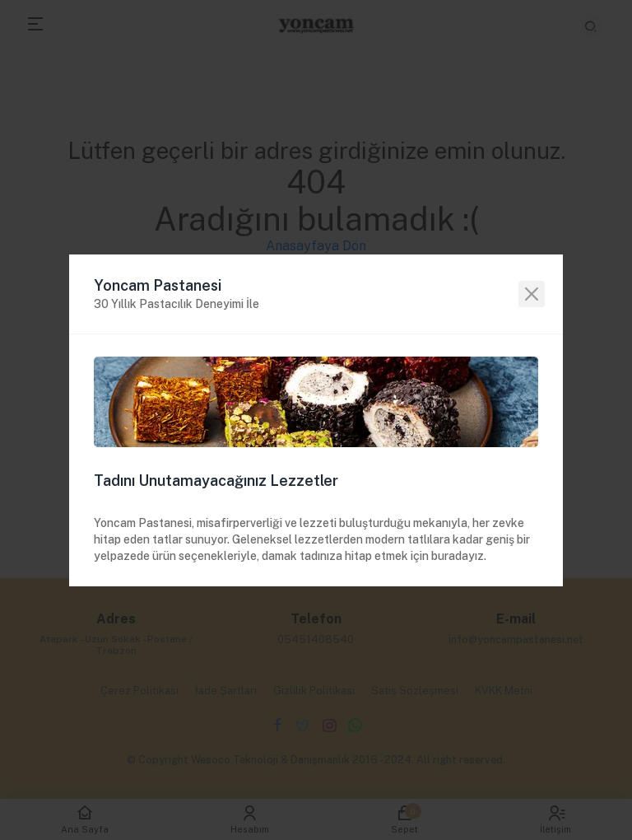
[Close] (532, 294)
